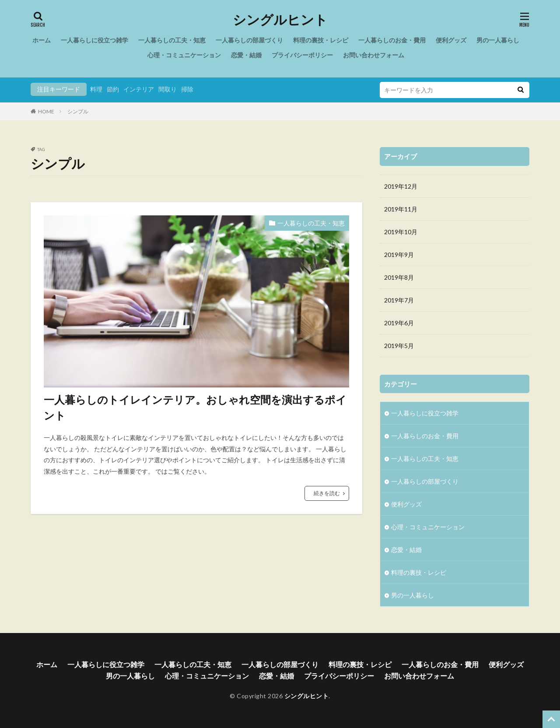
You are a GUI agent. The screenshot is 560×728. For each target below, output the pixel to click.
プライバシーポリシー (302, 55)
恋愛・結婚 (246, 55)
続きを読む (327, 493)
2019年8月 (399, 277)
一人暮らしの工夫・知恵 (172, 40)
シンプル (78, 111)
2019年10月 (401, 232)
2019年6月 (399, 323)
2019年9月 (399, 255)
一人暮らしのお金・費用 (392, 40)
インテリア (139, 89)
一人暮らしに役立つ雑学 (94, 40)
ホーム (42, 40)
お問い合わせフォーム (374, 55)
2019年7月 (399, 300)
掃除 (187, 89)
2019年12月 (401, 186)
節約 (113, 89)
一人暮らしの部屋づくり (249, 40)
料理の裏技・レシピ (321, 40)
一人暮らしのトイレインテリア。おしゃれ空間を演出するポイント (195, 407)
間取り (168, 89)
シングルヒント (280, 20)
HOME (46, 111)
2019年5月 (399, 346)
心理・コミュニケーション (184, 55)
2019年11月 (401, 209)
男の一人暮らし (498, 40)
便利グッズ (451, 40)
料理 (96, 89)
